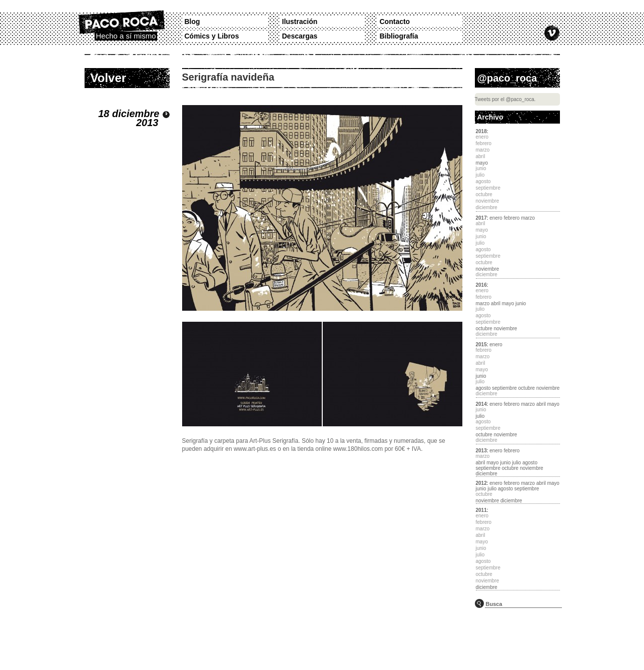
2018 (481, 131)
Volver (109, 78)
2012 (481, 483)
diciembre (487, 474)
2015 (481, 345)
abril (496, 303)
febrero (512, 218)
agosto (483, 388)
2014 (481, 404)
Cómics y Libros (212, 36)
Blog (192, 22)
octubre (484, 328)
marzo (528, 218)
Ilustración (300, 22)
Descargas (300, 36)
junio (521, 303)
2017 (481, 218)
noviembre (488, 269)
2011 (481, 510)
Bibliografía (399, 36)
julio (480, 416)
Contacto (395, 22)
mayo (482, 163)
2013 (481, 451)
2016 (481, 285)
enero (496, 218)
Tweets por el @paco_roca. (505, 99)
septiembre (504, 388)
